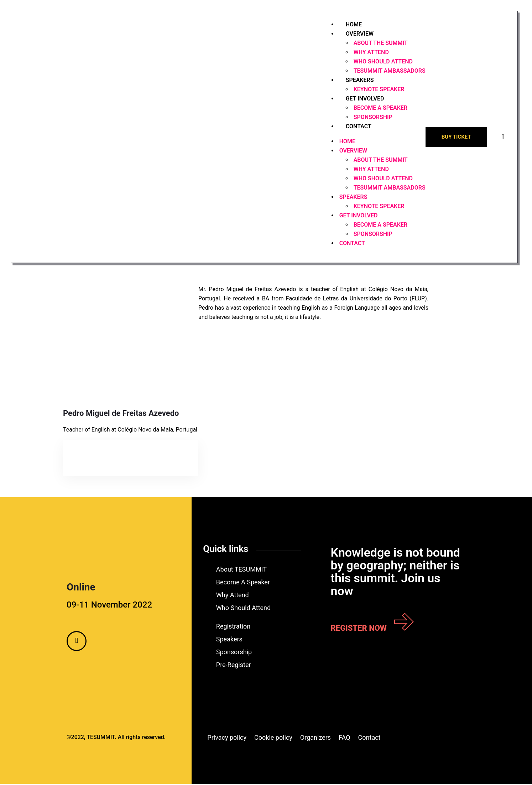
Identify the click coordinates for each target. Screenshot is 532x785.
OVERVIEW (359, 34)
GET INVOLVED (364, 99)
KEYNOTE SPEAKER (378, 207)
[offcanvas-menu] (502, 138)
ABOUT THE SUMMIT (380, 44)
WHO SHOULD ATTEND (382, 62)
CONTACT (358, 127)
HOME (347, 142)
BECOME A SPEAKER (380, 109)
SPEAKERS (359, 81)
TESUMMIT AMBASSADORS (389, 71)
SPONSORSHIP (372, 235)
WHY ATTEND (371, 53)
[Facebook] (77, 642)
